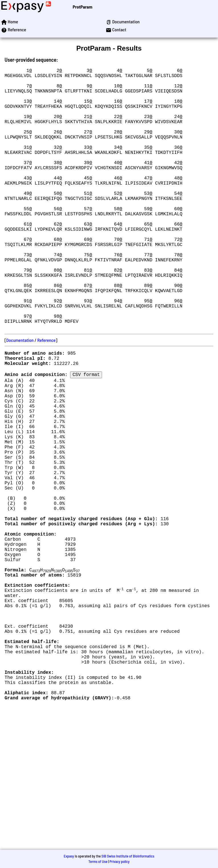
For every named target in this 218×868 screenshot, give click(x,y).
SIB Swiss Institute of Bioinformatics (128, 856)
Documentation (20, 398)
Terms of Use (98, 861)
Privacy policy (119, 861)
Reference (46, 398)
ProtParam (82, 7)
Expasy (69, 856)
